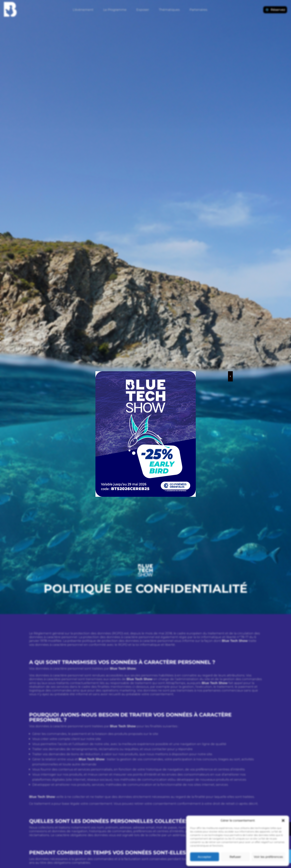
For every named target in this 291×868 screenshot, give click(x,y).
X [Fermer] (230, 376)
